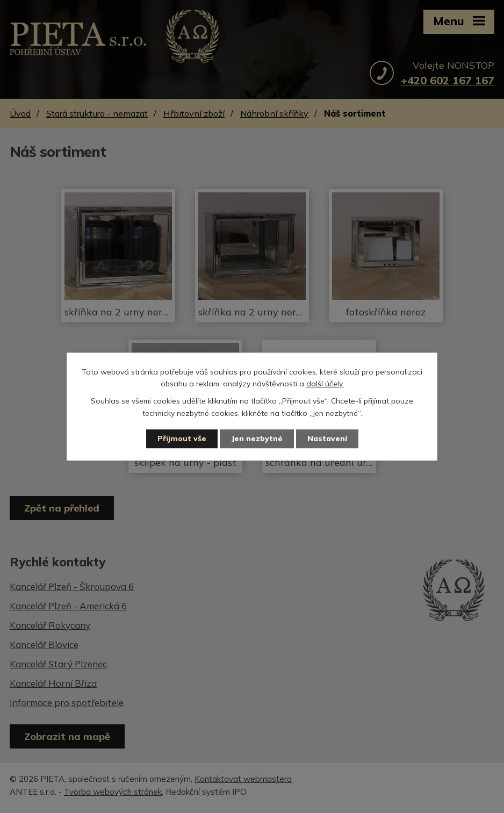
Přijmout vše (182, 438)
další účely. (325, 384)
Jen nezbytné (257, 438)
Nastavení (327, 438)
